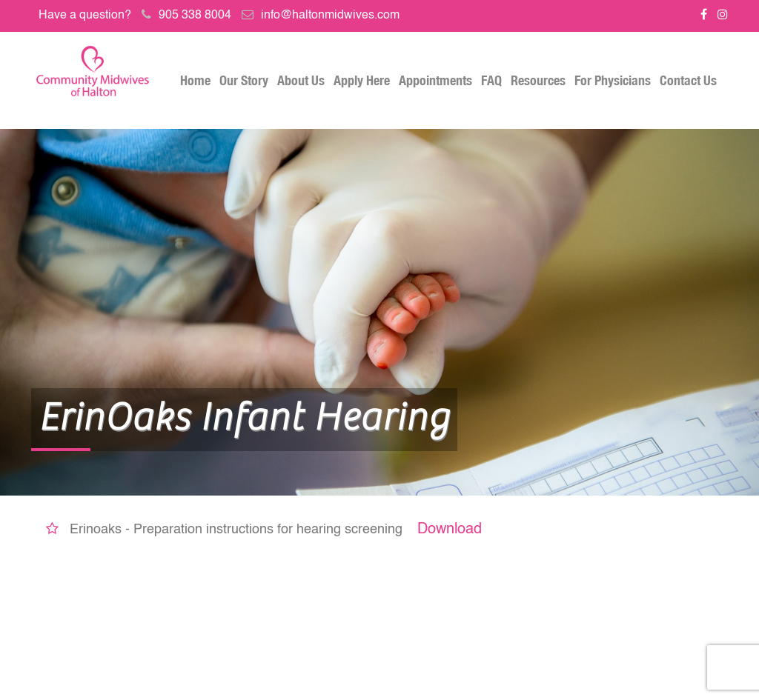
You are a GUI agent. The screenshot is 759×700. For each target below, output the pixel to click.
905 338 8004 (195, 16)
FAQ (491, 80)
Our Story (244, 80)
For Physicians (613, 80)
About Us (301, 80)
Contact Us (688, 80)
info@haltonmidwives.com (330, 16)
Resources (538, 80)
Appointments (435, 80)
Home (195, 80)
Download (450, 530)
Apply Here (362, 80)
